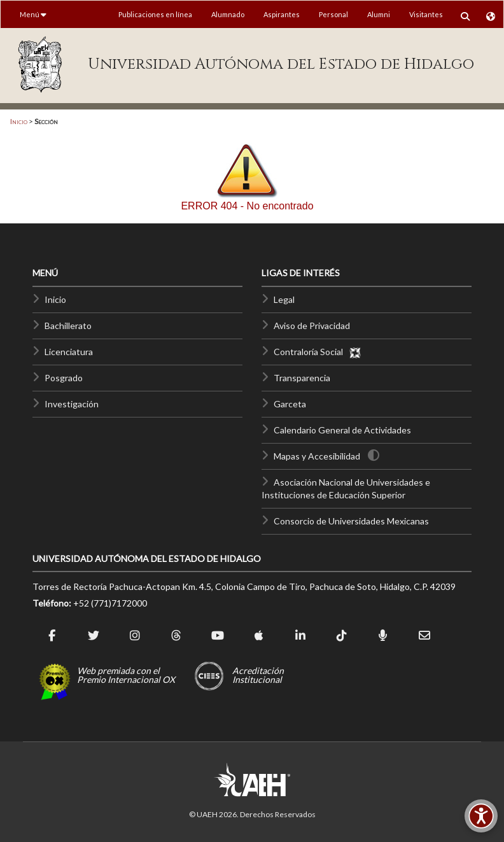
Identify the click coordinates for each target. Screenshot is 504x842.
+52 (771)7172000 (110, 603)
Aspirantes (282, 14)
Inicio (19, 121)
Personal (333, 14)
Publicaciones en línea (155, 14)
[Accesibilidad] (481, 816)
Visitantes (426, 14)
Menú (33, 14)
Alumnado (228, 14)
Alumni (379, 14)
